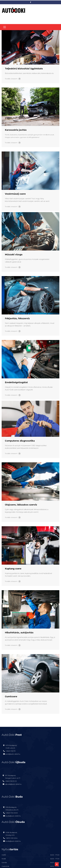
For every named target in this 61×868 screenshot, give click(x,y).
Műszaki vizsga (14, 255)
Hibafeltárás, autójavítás (19, 633)
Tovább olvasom (13, 79)
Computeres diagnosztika (20, 441)
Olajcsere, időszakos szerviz (21, 505)
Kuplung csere (13, 569)
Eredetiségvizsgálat (16, 382)
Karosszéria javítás (16, 130)
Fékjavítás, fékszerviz (17, 318)
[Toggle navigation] (5, 27)
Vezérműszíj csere (15, 194)
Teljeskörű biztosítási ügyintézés (24, 69)
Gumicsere (11, 696)
